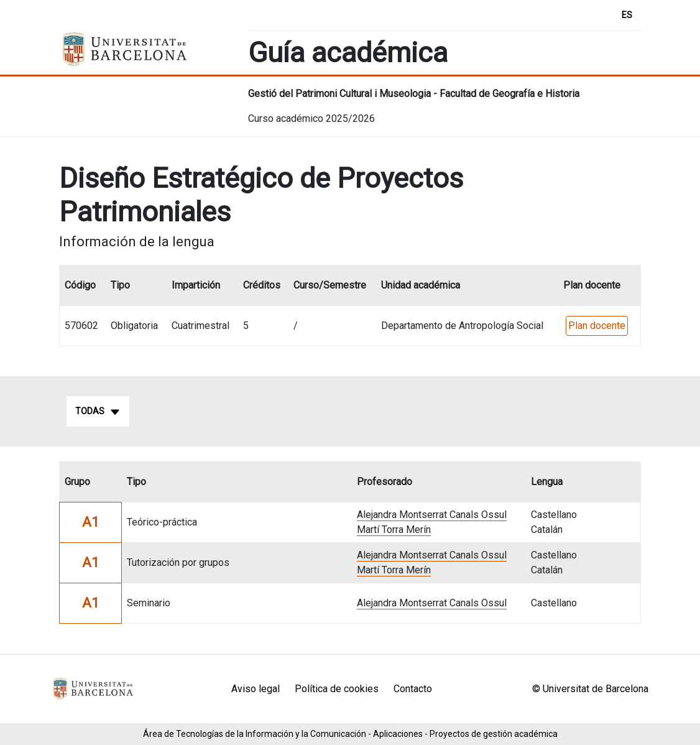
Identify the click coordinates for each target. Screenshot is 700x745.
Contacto (413, 689)
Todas (98, 412)
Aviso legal (256, 689)
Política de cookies (337, 689)
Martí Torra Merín (394, 530)
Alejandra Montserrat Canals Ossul (432, 515)
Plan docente (597, 326)
